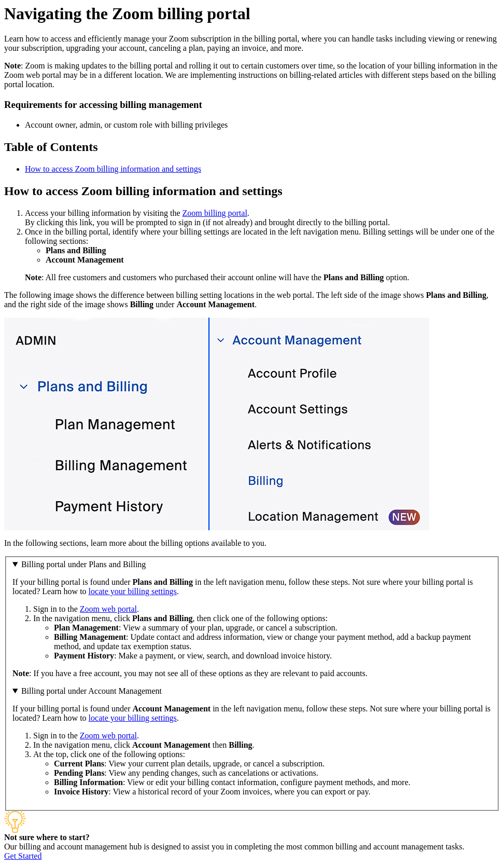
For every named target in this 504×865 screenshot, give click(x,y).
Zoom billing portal (215, 213)
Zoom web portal (108, 609)
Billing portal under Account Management (92, 691)
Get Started (23, 856)
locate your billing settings (133, 591)
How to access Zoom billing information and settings (113, 169)
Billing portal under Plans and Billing (83, 564)
